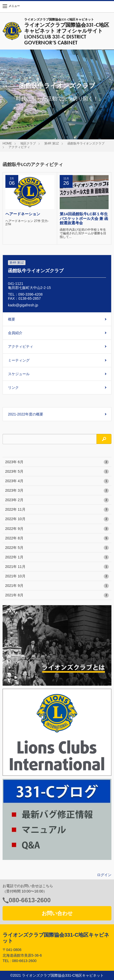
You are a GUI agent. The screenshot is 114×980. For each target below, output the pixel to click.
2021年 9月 (57, 586)
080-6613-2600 (30, 900)
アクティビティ (19, 147)
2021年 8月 (57, 595)
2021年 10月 (57, 576)
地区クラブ (28, 143)
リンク (13, 387)
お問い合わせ (57, 913)
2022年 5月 (57, 548)
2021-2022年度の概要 (26, 414)
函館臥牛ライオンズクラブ (86, 143)
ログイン (104, 875)
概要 (12, 319)
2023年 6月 (57, 462)
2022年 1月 (57, 557)
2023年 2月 (57, 500)
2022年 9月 (57, 529)
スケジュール (19, 374)
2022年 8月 (57, 538)
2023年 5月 (57, 472)
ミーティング (19, 360)
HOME (7, 143)
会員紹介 (15, 333)
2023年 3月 (57, 491)
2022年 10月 (57, 519)
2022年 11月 (57, 510)
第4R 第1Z (52, 143)
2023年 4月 (57, 481)
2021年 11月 (57, 567)
